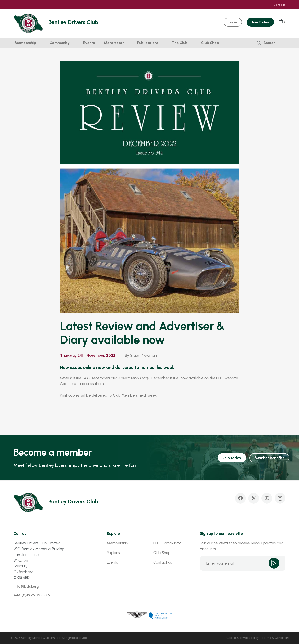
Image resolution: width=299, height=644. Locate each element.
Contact (279, 5)
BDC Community (167, 543)
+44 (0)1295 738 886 (32, 595)
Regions (113, 553)
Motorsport (114, 43)
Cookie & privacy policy (243, 638)
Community (60, 43)
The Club (180, 43)
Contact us (163, 562)
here (72, 384)
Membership (25, 43)
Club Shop (210, 43)
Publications (148, 43)
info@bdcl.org (26, 586)
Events (89, 43)
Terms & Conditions (275, 638)
